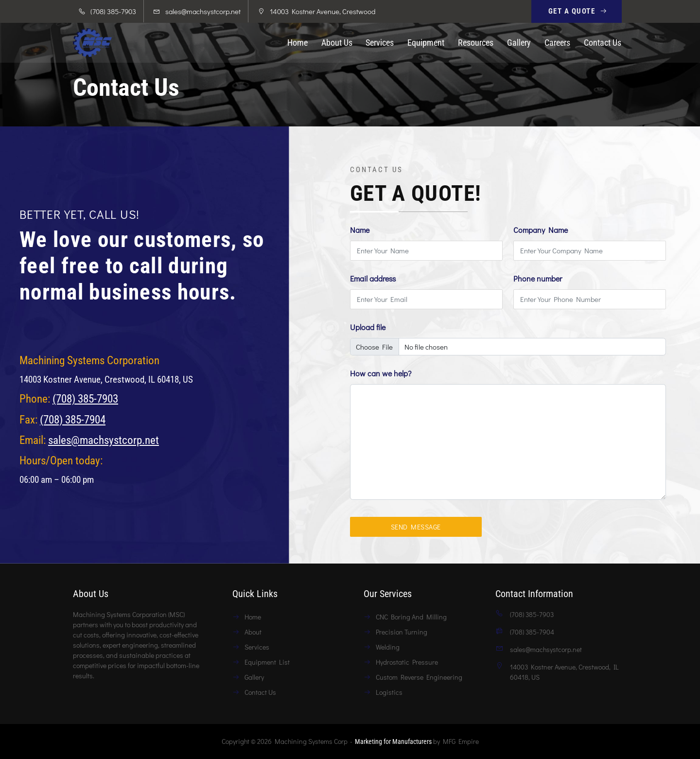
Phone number (538, 278)
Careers (557, 43)
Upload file (368, 327)
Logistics (389, 692)
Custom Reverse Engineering (419, 677)
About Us (337, 43)
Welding (388, 647)
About (253, 632)
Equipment (426, 43)
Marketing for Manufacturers (393, 741)
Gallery (519, 43)
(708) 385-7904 (73, 420)
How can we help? (381, 373)
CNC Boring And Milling (411, 617)
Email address (373, 278)
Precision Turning (402, 632)
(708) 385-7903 (85, 399)
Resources (476, 43)
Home (297, 43)
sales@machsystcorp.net (203, 11)
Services (380, 43)
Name (360, 230)
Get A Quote (578, 11)
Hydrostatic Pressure (407, 662)
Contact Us (603, 43)
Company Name (541, 230)
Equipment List (267, 662)
